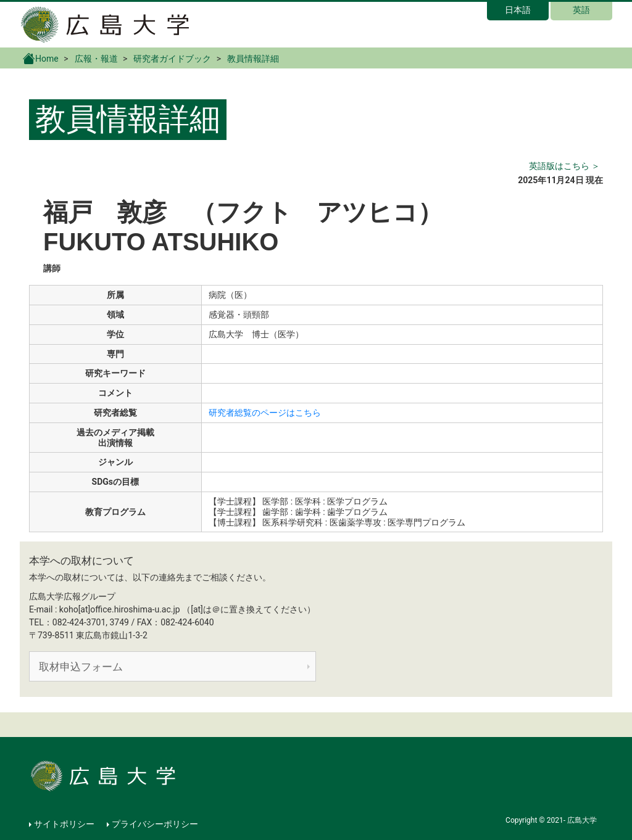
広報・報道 (96, 59)
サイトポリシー (64, 824)
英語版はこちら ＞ (564, 166)
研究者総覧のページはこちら (265, 413)
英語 (581, 10)
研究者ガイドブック (172, 59)
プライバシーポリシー (155, 824)
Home (41, 58)
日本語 (518, 10)
